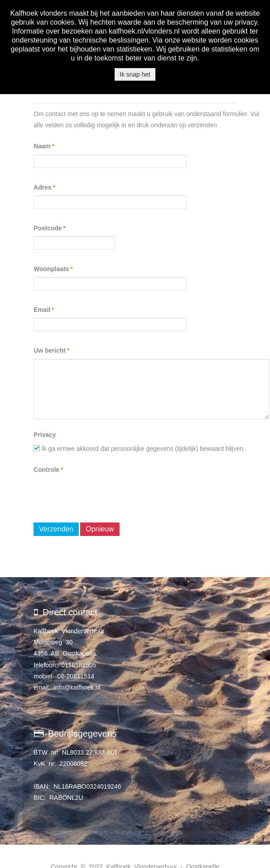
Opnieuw (100, 529)
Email (44, 310)
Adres (44, 187)
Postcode (49, 228)
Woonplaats (53, 269)
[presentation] (102, 495)
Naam (44, 146)
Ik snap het (135, 74)
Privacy (45, 435)
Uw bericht (51, 350)
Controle (48, 470)
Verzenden (56, 529)
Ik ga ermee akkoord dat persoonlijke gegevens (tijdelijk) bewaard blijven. (139, 449)
